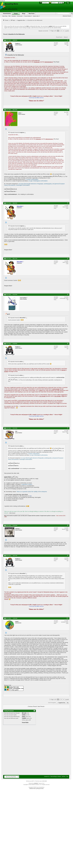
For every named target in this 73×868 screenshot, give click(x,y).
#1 (68, 40)
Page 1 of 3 (54, 31)
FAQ (9, 16)
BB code (24, 713)
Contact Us (47, 776)
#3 (68, 203)
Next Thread (41, 706)
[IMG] (24, 717)
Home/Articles (7, 14)
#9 (68, 555)
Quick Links (36, 16)
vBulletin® (36, 783)
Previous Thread (32, 706)
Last (67, 31)
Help (68, 3)
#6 (68, 343)
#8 (68, 525)
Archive (64, 776)
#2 (68, 110)
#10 (67, 618)
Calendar (14, 16)
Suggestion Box (21, 20)
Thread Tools (59, 37)
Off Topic (13, 20)
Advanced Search (67, 16)
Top (68, 703)
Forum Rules (25, 722)
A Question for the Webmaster (16, 34)
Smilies (24, 715)
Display (65, 37)
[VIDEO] (24, 718)
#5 (68, 294)
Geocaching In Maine (56, 776)
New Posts (5, 16)
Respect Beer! (8, 250)
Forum (16, 14)
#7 (68, 428)
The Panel (56, 62)
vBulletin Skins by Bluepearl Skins (37, 788)
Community (19, 16)
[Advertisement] (29, 750)
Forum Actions (28, 16)
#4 (68, 258)
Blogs (24, 14)
